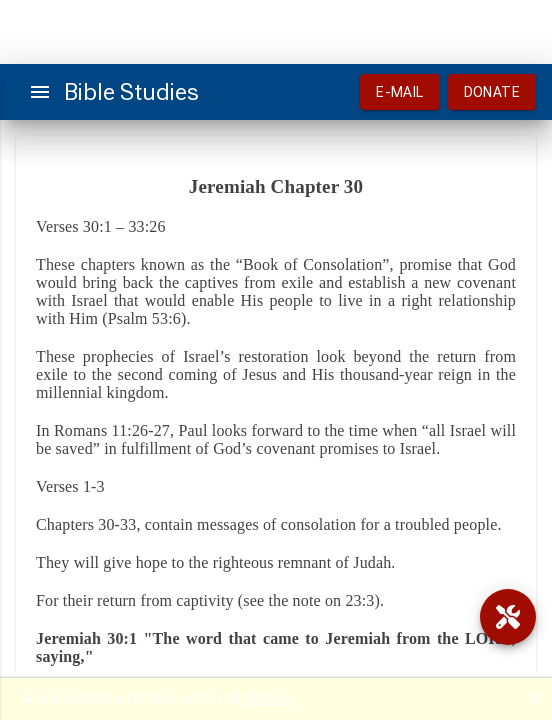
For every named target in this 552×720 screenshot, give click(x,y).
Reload (270, 698)
